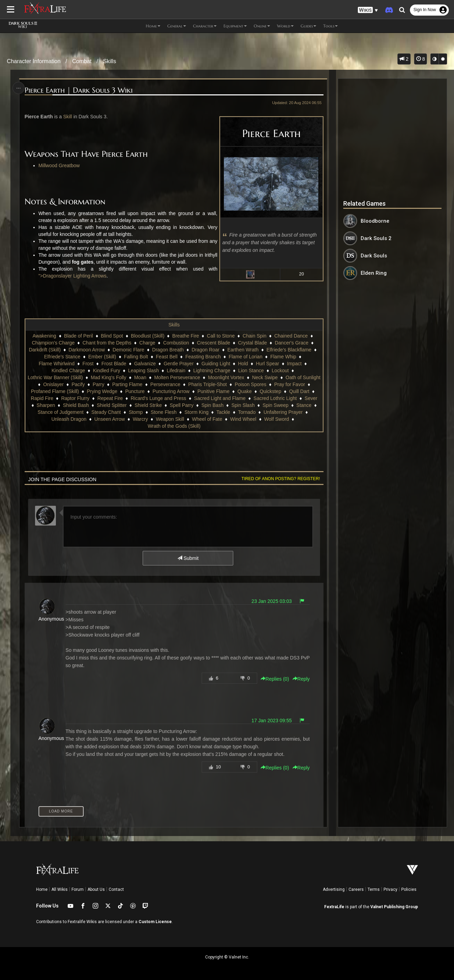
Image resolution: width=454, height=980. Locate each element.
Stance (304, 405)
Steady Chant (106, 412)
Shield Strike (148, 405)
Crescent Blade (213, 343)
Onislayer (53, 384)
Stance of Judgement (60, 412)
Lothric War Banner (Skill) (55, 377)
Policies (409, 889)
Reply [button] (301, 679)
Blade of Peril (79, 336)
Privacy (390, 889)
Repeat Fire (110, 398)
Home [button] (153, 26)
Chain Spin (255, 336)
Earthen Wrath (243, 350)
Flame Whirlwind (56, 364)
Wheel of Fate (207, 419)
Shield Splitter (112, 405)
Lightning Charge (212, 370)
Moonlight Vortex (226, 377)
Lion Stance (251, 370)
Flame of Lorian (246, 357)
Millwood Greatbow (59, 165)
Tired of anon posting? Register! (281, 479)
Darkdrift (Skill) (45, 350)
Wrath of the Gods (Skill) (174, 426)
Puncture (135, 391)
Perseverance (165, 384)
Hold (243, 364)
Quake (245, 391)
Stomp (136, 412)
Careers (356, 889)
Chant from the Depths (107, 343)
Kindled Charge (68, 370)
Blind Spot (112, 336)
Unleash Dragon (69, 419)
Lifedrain (176, 370)
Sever (311, 398)
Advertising (334, 889)
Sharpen (46, 405)
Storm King (196, 412)
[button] (368, 10)
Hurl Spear (267, 364)
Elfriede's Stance (62, 357)
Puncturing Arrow (171, 391)
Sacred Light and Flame (220, 398)
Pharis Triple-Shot (207, 384)
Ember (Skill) (102, 357)
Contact (116, 889)
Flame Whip (283, 357)
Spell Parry (182, 405)
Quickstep (270, 391)
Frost (88, 364)
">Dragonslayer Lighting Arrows (73, 276)
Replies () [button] (275, 679)
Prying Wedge (102, 391)
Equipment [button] (235, 26)
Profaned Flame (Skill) (55, 391)
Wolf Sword (276, 419)
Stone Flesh (164, 412)
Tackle (223, 412)
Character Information (34, 61)
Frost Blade (114, 364)
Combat (82, 61)
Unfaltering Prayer (283, 412)
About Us (96, 889)
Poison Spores (250, 384)
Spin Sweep (275, 405)
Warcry (140, 419)
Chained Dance (291, 336)
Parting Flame (127, 384)
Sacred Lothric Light (275, 398)
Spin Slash (243, 405)
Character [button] (205, 26)
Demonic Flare (129, 350)
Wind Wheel (243, 419)
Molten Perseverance (177, 377)
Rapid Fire (42, 398)
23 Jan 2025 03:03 (272, 601)
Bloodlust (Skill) (148, 336)
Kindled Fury (107, 370)
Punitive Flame (214, 391)
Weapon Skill (170, 419)
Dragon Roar (205, 350)
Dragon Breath (168, 350)
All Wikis (60, 889)
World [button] (285, 26)
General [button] (177, 26)
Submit (188, 558)
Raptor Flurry (75, 398)
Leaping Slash (144, 370)
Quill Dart (299, 391)
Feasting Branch (203, 357)
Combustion (176, 343)
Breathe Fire (186, 336)
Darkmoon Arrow (87, 350)
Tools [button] (330, 26)
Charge (147, 343)
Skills (110, 61)
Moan (140, 377)
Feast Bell (167, 357)
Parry (98, 384)
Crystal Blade (253, 343)
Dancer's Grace (292, 343)
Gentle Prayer (178, 364)
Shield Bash (76, 405)
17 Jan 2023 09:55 (272, 721)
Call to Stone (221, 336)
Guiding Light (216, 364)
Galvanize (145, 364)
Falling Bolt (136, 357)
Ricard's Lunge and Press (158, 398)
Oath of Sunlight (303, 377)
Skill (68, 117)
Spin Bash (212, 405)
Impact (294, 364)
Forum (78, 889)
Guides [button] (308, 26)
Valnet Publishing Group (394, 907)
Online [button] (262, 26)
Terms (374, 889)
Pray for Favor (290, 384)
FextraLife (334, 907)
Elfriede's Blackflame (289, 350)
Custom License (155, 922)
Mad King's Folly (108, 377)
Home (42, 889)
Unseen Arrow (110, 419)
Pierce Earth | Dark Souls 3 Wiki (79, 90)
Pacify (78, 384)
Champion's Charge (53, 343)
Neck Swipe (265, 377)
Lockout (280, 370)
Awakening (44, 336)
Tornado (247, 412)
